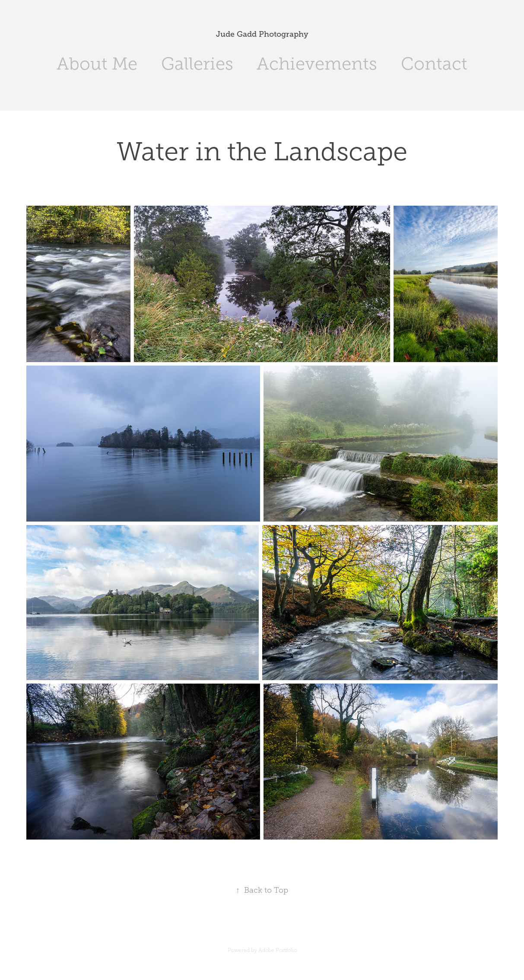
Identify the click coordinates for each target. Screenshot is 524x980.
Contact (434, 64)
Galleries (197, 64)
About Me (97, 64)
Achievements (317, 64)
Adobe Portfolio (278, 950)
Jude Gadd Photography (262, 34)
